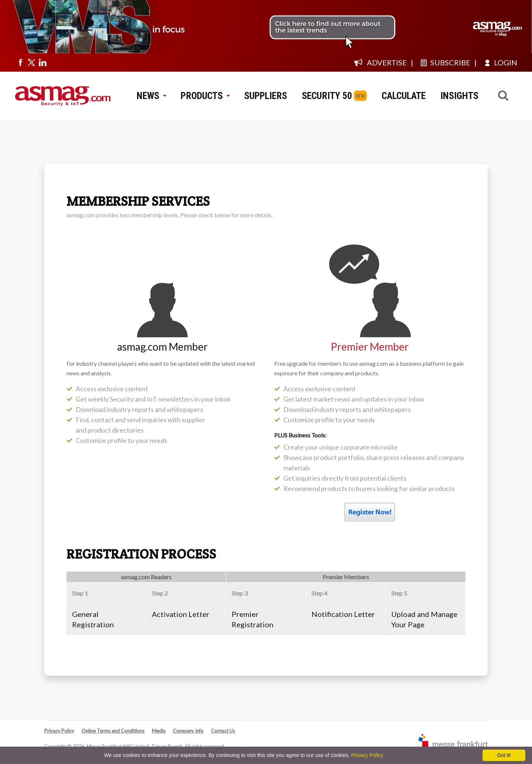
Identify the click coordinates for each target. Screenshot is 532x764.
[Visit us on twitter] (31, 62)
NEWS (151, 96)
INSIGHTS (459, 96)
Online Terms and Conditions (113, 731)
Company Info (188, 731)
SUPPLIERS (266, 96)
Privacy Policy (59, 731)
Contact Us (223, 731)
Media (159, 731)
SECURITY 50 (327, 96)
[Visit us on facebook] (20, 62)
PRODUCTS (205, 96)
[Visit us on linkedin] (42, 62)
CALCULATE (404, 96)
